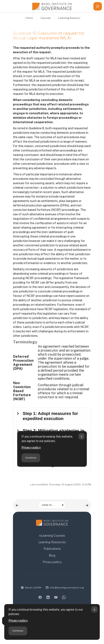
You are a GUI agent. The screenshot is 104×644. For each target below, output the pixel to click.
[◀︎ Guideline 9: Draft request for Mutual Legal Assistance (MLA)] (17, 505)
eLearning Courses (52, 536)
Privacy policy (18, 621)
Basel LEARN (33, 588)
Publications (52, 549)
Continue (18, 631)
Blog (52, 555)
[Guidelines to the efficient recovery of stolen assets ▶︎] (87, 505)
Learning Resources (52, 542)
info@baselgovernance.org (67, 588)
